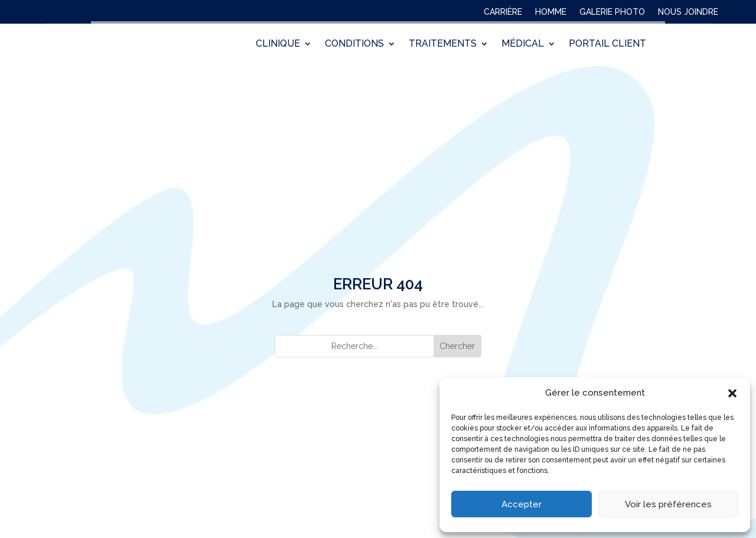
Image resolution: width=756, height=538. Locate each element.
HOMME (551, 14)
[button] (732, 393)
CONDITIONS (354, 45)
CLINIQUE (278, 45)
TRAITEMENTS (443, 45)
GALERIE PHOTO (612, 14)
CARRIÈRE (503, 14)
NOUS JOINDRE (688, 14)
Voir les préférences (668, 504)
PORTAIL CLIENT (607, 45)
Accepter (522, 504)
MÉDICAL (523, 45)
